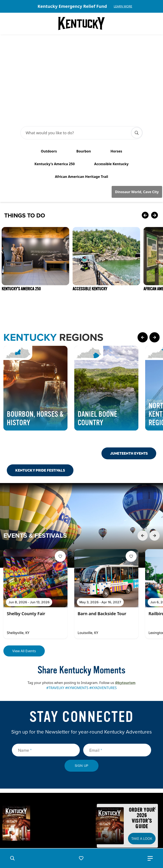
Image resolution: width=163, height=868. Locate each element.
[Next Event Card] (155, 481)
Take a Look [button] (142, 839)
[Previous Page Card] (143, 283)
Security (46, 838)
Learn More (123, 6)
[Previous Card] (145, 161)
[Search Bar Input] (77, 78)
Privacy (66, 838)
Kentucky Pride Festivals (40, 416)
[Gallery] (81, 6)
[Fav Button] (60, 502)
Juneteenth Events (129, 399)
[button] (12, 858)
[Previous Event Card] (143, 481)
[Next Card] (155, 161)
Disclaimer (88, 838)
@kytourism (125, 628)
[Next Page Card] (155, 283)
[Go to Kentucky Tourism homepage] (81, 24)
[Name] (46, 696)
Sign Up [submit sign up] (82, 711)
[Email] (117, 696)
